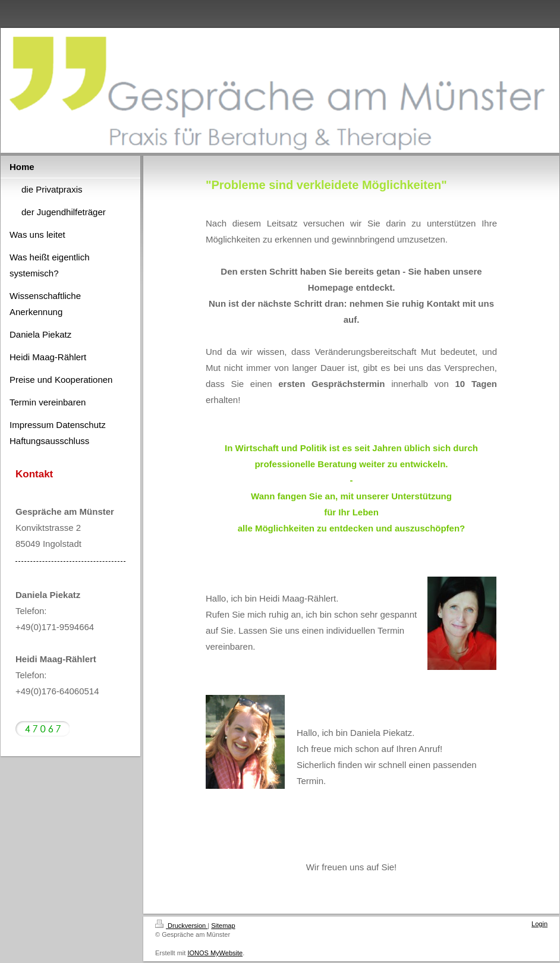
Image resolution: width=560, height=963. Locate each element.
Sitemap (223, 926)
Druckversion (181, 926)
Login (539, 924)
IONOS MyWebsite (215, 953)
